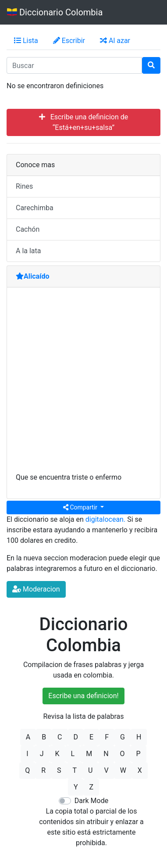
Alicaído (33, 276)
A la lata (28, 251)
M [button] (89, 754)
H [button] (139, 737)
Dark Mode (91, 801)
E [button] (91, 737)
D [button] (76, 737)
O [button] (123, 754)
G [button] (123, 737)
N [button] (106, 754)
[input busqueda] (74, 65)
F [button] (107, 737)
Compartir (81, 507)
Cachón (28, 229)
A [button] (28, 737)
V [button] (106, 770)
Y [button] (76, 787)
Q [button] (27, 770)
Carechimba (35, 208)
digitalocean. (105, 519)
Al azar (115, 41)
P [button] (139, 754)
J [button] (42, 754)
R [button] (43, 770)
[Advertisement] (83, 384)
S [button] (59, 770)
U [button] (90, 770)
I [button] (27, 754)
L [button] (73, 754)
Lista (26, 41)
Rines (24, 186)
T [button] (75, 770)
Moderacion (36, 589)
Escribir (69, 41)
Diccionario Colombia (55, 12)
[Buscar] (151, 65)
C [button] (60, 737)
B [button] (44, 737)
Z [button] (92, 787)
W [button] (123, 770)
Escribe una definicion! (83, 696)
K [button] (57, 754)
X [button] (140, 770)
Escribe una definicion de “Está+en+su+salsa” (84, 122)
